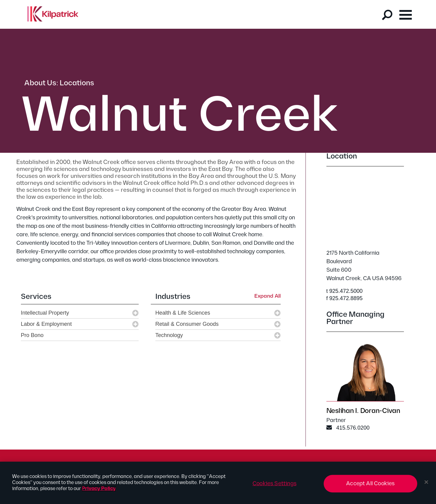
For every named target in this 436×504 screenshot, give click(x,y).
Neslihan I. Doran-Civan (363, 411)
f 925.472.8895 (345, 298)
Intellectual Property (45, 313)
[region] (218, 483)
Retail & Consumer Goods (187, 324)
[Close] (426, 482)
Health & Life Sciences (183, 313)
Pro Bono (32, 335)
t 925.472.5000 (345, 291)
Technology (169, 335)
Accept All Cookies (370, 484)
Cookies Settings (274, 484)
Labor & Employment (46, 324)
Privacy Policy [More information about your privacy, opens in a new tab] (99, 489)
